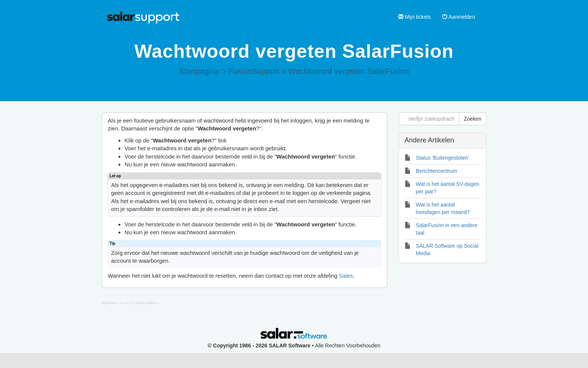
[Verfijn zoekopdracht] (429, 119)
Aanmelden (459, 17)
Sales (346, 276)
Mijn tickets (415, 17)
